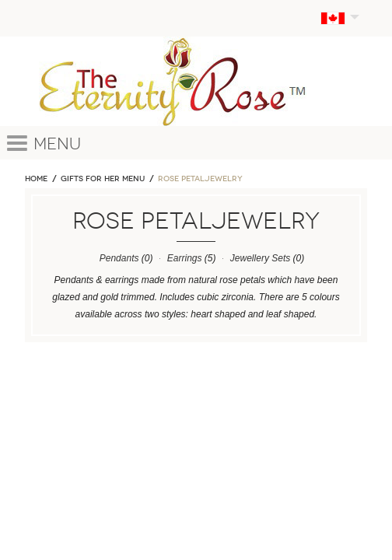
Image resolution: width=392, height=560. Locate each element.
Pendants (119, 258)
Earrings (185, 258)
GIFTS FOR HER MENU (103, 179)
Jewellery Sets (260, 258)
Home (36, 179)
